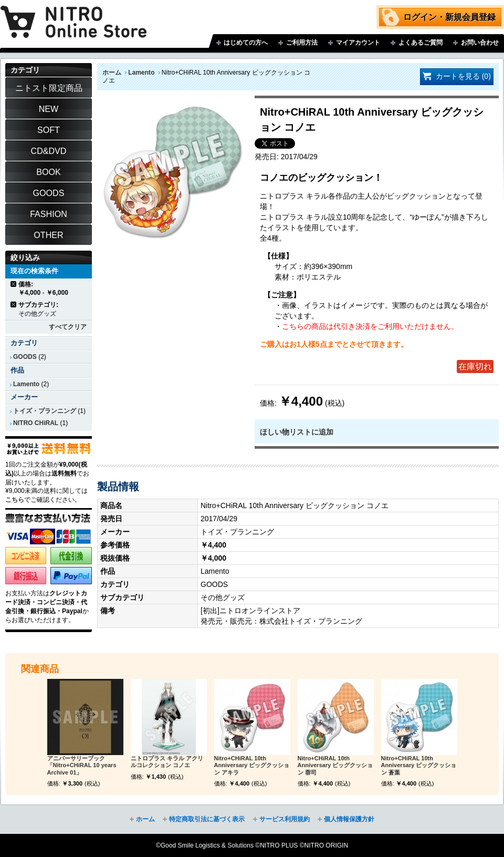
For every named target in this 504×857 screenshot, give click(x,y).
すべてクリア (68, 327)
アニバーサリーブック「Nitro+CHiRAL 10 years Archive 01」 (82, 766)
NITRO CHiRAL (36, 423)
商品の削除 (14, 284)
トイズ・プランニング (45, 411)
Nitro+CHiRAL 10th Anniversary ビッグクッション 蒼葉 (419, 766)
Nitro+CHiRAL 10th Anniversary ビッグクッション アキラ (252, 766)
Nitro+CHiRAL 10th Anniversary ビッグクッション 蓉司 (335, 766)
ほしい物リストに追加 (297, 432)
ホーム (112, 73)
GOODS (25, 357)
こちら (15, 500)
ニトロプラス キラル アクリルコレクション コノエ (167, 762)
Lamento (141, 73)
